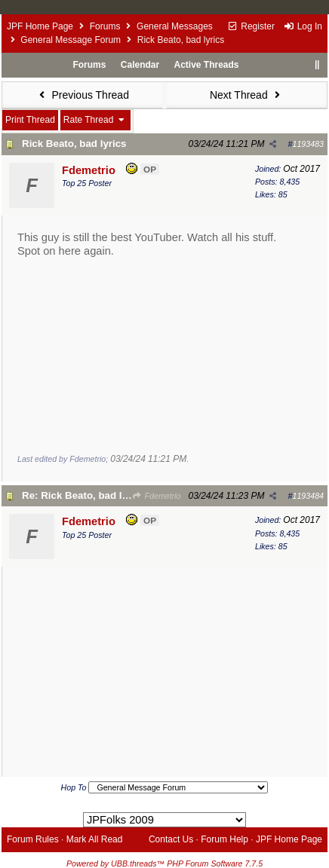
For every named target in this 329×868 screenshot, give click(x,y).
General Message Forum (71, 40)
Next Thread (247, 95)
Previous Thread (82, 95)
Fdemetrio (156, 496)
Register (251, 26)
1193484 (309, 496)
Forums (105, 26)
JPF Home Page (40, 26)
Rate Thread (95, 120)
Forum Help (224, 839)
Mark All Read (95, 839)
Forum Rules (33, 839)
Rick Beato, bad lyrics (74, 144)
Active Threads (207, 65)
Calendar (140, 65)
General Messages (175, 26)
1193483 (309, 144)
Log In (303, 26)
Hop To (74, 787)
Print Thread (30, 120)
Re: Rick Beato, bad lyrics (84, 495)
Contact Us (171, 839)
